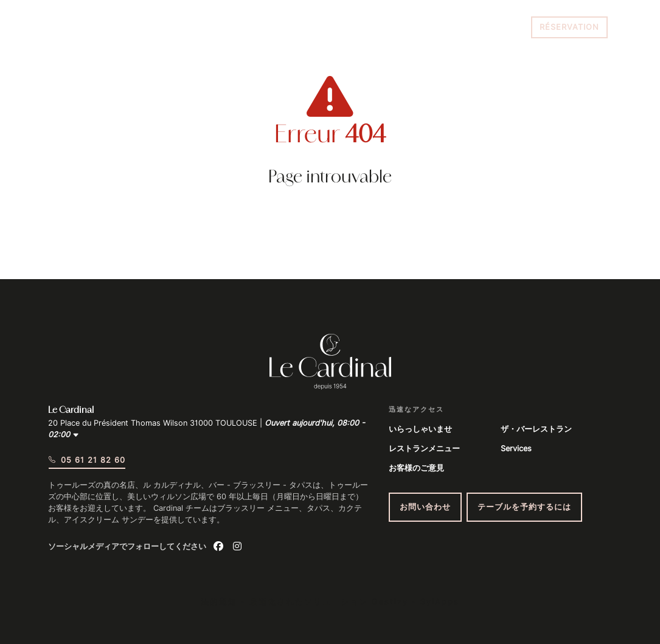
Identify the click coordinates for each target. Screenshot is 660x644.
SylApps (440, 602)
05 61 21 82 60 (491, 27)
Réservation (569, 27)
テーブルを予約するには (524, 507)
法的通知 (219, 602)
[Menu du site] (64, 27)
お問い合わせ (425, 507)
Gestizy (390, 602)
